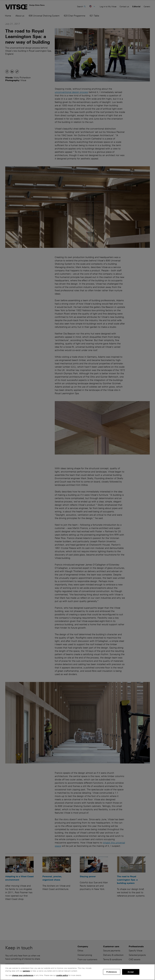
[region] (77, 972)
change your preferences (23, 975)
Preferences (112, 972)
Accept (131, 972)
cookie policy (62, 975)
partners (26, 971)
